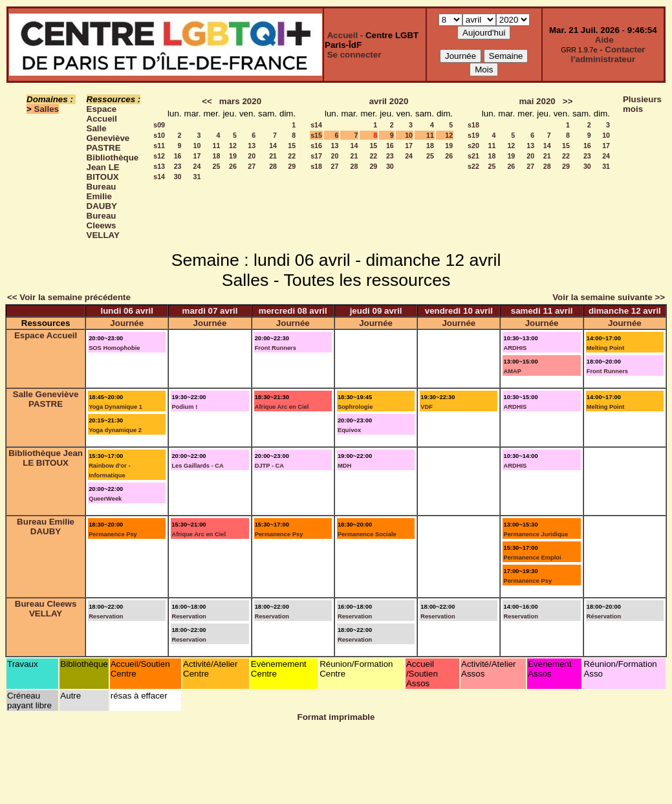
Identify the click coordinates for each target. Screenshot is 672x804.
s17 (316, 156)
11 (217, 146)
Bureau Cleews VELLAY (103, 225)
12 (233, 146)
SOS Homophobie (114, 348)
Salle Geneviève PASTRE (108, 138)
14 (273, 146)
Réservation (604, 616)
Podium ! (184, 407)
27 (252, 166)
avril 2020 (389, 101)
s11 (159, 146)
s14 (159, 177)
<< (207, 101)
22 (292, 156)
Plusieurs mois (642, 104)
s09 (159, 125)
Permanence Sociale (367, 534)
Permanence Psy (113, 534)
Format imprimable (336, 717)
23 (178, 166)
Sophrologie (355, 407)
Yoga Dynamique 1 (115, 407)
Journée (127, 323)
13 (252, 146)
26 (233, 166)
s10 (159, 135)
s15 (316, 135)
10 (197, 146)
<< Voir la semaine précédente (69, 297)
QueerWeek (105, 499)
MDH (344, 466)
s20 (473, 146)
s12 (159, 156)
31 (197, 177)
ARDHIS (515, 348)
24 (197, 166)
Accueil (342, 35)
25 (217, 166)
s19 (473, 135)
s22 (473, 166)
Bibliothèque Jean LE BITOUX (113, 167)
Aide (604, 40)
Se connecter (354, 55)
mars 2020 (240, 101)
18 (217, 156)
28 (273, 166)
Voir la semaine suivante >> (609, 297)
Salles (47, 109)
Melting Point (606, 348)
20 (252, 156)
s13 (159, 166)
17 (197, 156)
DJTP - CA (269, 466)
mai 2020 (537, 101)
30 (178, 177)
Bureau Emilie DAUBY (102, 196)
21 (273, 156)
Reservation (106, 616)
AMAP (512, 371)
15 (292, 146)
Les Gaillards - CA (197, 466)
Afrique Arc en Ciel (282, 407)
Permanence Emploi (532, 558)
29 (292, 166)
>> (568, 101)
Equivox (349, 430)
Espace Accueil (102, 114)
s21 (473, 156)
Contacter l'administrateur (608, 54)
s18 (316, 166)
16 (178, 156)
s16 (316, 146)
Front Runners (276, 348)
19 (233, 156)
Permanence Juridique (536, 534)
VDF (427, 407)
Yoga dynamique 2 (115, 430)
